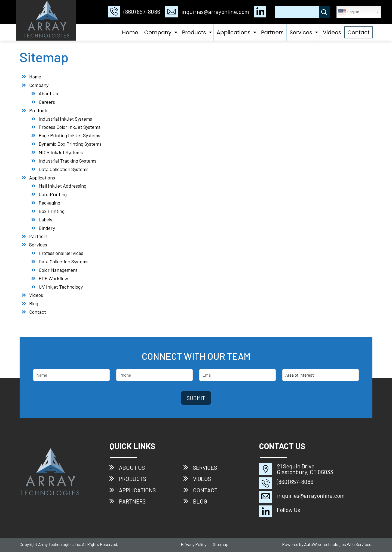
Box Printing (52, 211)
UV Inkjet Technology (61, 287)
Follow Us (288, 510)
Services (301, 32)
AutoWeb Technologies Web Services (338, 544)
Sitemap (221, 544)
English (349, 12)
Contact (358, 32)
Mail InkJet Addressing (62, 186)
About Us (48, 93)
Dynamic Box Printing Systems (70, 144)
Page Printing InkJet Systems (69, 135)
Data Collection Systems (64, 169)
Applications (234, 32)
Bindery (47, 228)
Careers (47, 102)
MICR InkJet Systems (61, 152)
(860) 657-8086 (134, 12)
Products (194, 32)
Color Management (58, 270)
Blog (34, 303)
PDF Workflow (53, 278)
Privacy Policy (194, 544)
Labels (45, 219)
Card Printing (53, 194)
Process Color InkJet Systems (70, 127)
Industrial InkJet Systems (65, 119)
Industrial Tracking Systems (68, 161)
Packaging (49, 203)
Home (130, 32)
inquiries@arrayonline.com (207, 12)
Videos (332, 32)
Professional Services (61, 253)
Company (158, 32)
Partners (272, 32)
